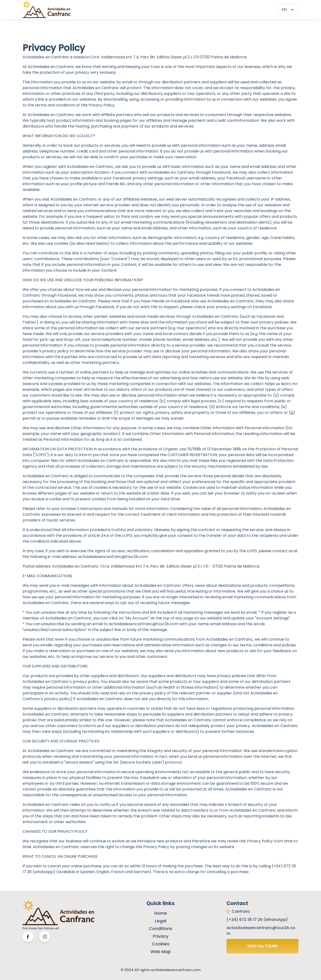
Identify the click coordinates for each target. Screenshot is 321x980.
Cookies (161, 944)
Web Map (161, 952)
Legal (161, 921)
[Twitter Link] (45, 937)
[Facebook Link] (28, 937)
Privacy (161, 936)
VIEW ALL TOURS (262, 946)
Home (161, 913)
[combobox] (288, 10)
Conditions (160, 928)
